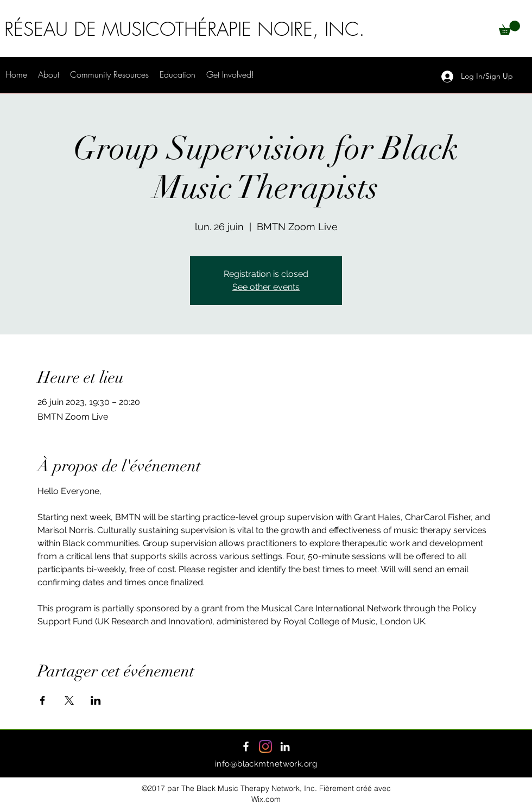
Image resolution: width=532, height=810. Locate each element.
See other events (266, 287)
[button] (509, 28)
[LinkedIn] (285, 746)
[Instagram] (265, 746)
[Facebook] (246, 746)
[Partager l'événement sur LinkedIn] (96, 700)
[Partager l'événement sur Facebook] (43, 700)
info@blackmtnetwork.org (266, 764)
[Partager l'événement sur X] (69, 700)
